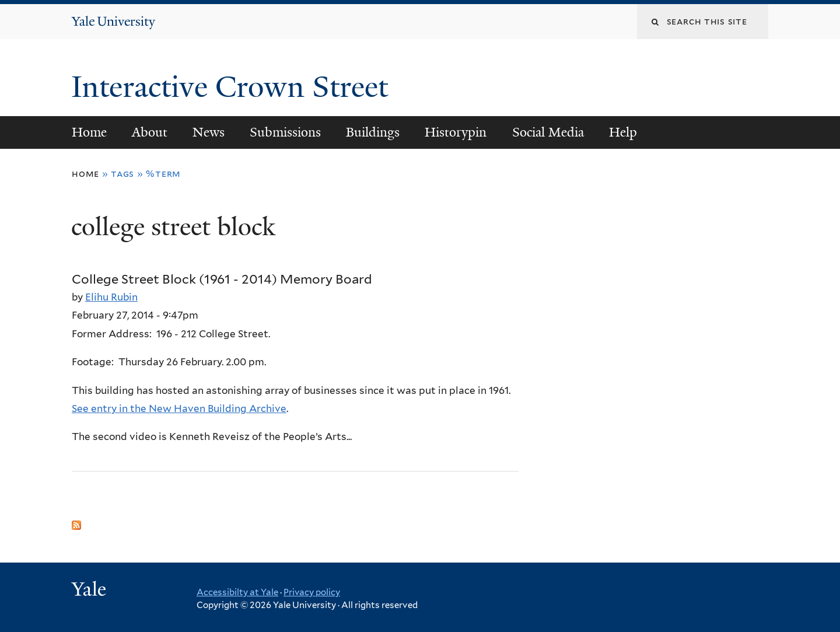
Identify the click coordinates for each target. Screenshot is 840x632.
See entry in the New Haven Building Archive (179, 408)
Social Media (548, 132)
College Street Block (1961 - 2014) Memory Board (222, 279)
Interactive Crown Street (233, 87)
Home (89, 132)
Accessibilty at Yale (237, 592)
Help (623, 132)
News (209, 132)
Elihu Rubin (111, 297)
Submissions (285, 132)
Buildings (373, 132)
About (150, 132)
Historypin (456, 132)
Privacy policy (312, 592)
